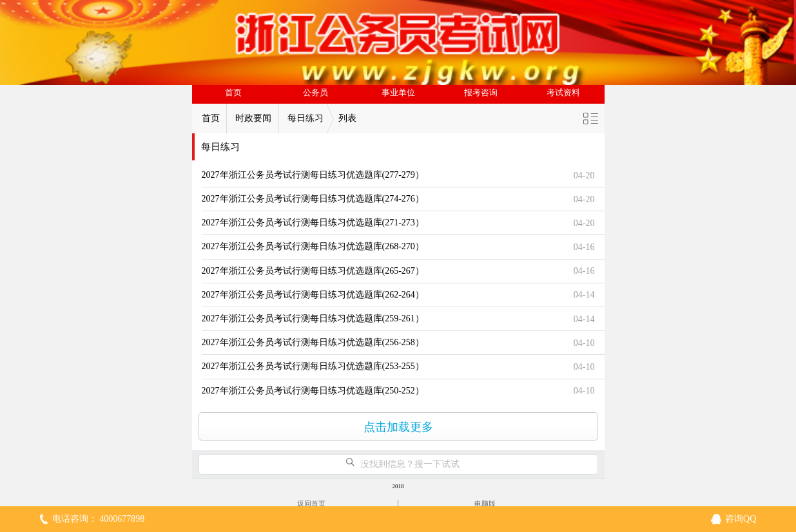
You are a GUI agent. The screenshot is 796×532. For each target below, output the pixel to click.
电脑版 (485, 504)
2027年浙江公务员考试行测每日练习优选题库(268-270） (313, 246)
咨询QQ (741, 519)
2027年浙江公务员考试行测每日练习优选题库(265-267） (313, 271)
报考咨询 (481, 93)
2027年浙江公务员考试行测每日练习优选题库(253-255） (313, 366)
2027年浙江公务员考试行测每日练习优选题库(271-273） (313, 223)
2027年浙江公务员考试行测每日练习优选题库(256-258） (313, 342)
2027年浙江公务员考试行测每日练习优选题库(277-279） (313, 175)
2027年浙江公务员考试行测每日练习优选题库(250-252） (313, 391)
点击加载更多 (398, 427)
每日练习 (306, 118)
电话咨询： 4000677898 (99, 519)
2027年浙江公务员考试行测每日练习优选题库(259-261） (313, 318)
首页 (233, 93)
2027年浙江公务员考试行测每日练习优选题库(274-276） (313, 199)
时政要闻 (253, 118)
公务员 (315, 93)
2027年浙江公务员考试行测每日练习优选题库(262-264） (313, 295)
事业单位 (398, 93)
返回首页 (311, 504)
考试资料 (563, 93)
